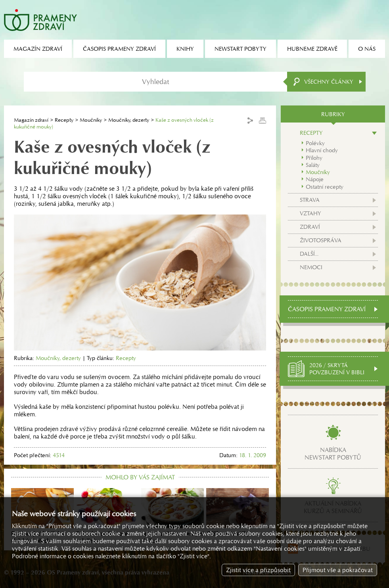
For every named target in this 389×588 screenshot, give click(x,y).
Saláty (313, 165)
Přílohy (314, 158)
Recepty (64, 120)
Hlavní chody (322, 150)
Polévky (315, 143)
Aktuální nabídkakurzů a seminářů (333, 507)
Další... (309, 254)
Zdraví (310, 227)
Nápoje (315, 179)
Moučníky (91, 120)
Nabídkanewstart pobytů (333, 454)
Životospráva (321, 240)
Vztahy (310, 213)
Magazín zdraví (31, 120)
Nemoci (311, 267)
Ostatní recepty (325, 187)
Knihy (185, 49)
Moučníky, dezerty (129, 120)
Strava (310, 200)
